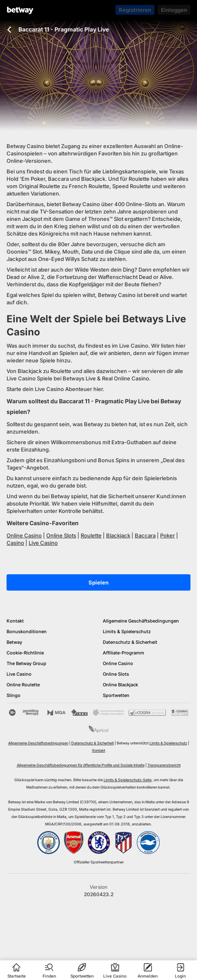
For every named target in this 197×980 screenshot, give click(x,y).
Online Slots (61, 535)
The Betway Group (26, 663)
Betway (14, 642)
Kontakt (15, 621)
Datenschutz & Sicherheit (130, 642)
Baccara (145, 535)
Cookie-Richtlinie (25, 653)
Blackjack (118, 535)
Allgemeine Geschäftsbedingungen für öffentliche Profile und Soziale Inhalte (81, 765)
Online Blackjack (120, 685)
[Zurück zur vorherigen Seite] (9, 30)
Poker (168, 535)
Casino (15, 543)
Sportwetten (116, 695)
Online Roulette (23, 685)
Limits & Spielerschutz (127, 632)
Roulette (91, 535)
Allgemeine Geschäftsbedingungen (141, 621)
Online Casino (24, 535)
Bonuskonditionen (27, 632)
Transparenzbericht (164, 765)
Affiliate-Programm (123, 653)
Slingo (14, 695)
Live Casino (43, 543)
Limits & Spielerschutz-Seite (128, 780)
